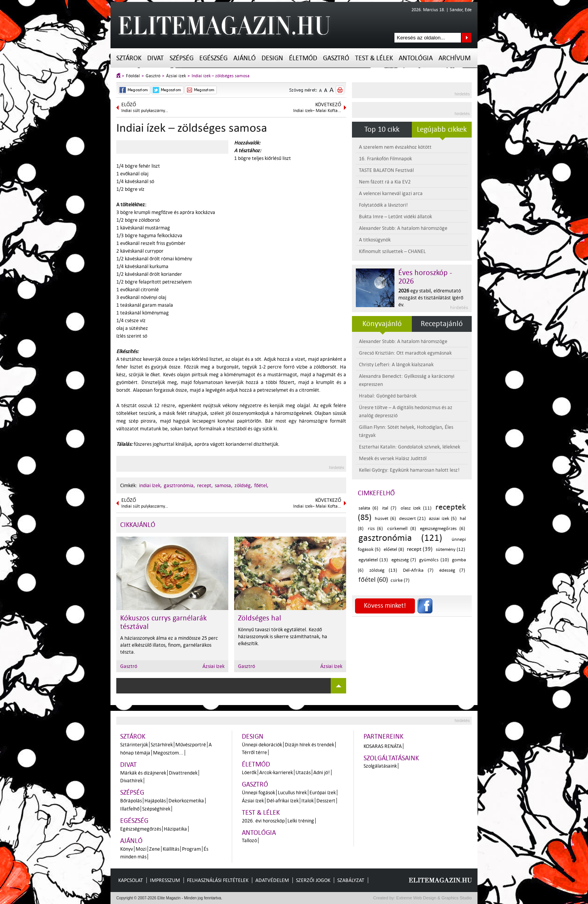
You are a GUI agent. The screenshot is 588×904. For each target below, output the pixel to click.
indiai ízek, (150, 485)
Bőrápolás (131, 801)
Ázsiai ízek (176, 76)
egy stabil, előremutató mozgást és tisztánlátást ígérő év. (431, 298)
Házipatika (175, 829)
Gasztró (336, 58)
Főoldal (133, 76)
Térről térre (254, 752)
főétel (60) (373, 580)
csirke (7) (400, 580)
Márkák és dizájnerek (143, 773)
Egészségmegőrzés (141, 829)
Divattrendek (183, 773)
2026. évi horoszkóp (263, 821)
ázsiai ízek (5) (443, 519)
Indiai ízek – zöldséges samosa (221, 76)
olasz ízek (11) (416, 508)
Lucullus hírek (292, 793)
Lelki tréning (301, 821)
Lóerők (249, 772)
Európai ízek (323, 793)
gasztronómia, (179, 485)
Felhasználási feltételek (218, 880)
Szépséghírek (156, 809)
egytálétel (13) (373, 560)
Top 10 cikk (382, 129)
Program (191, 849)
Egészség (213, 58)
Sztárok (129, 58)
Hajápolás (155, 801)
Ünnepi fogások (258, 793)
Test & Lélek (374, 58)
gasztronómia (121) (400, 538)
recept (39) (420, 549)
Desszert (326, 801)
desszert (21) (412, 519)
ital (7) (389, 508)
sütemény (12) (450, 550)
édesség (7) (452, 570)
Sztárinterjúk (134, 745)
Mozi (141, 849)
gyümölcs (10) (434, 560)
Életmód (303, 58)
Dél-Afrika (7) (418, 570)
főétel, (261, 485)
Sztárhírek (162, 745)
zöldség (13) (383, 570)
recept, (205, 485)
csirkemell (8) (402, 529)
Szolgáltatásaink (391, 758)
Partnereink (383, 737)
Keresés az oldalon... (466, 38)
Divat (155, 58)
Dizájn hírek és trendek (309, 745)
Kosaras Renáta (383, 746)
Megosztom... (168, 753)
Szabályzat (351, 880)
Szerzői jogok (313, 880)
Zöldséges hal (260, 618)
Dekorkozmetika (186, 801)
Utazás (303, 772)
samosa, (224, 485)
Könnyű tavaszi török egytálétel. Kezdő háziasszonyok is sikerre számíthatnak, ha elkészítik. (283, 636)
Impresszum (165, 880)
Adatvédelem (272, 880)
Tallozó (249, 840)
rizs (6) (376, 529)
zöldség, (243, 485)
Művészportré (191, 745)
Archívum (455, 58)
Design (272, 58)
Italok (308, 801)
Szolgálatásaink (380, 766)
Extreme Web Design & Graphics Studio (434, 898)
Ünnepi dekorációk (262, 745)
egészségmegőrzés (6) (443, 529)
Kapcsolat (131, 880)
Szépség (182, 58)
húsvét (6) (385, 519)
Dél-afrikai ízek (283, 801)
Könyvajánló (382, 324)
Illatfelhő (130, 809)
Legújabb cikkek (442, 129)
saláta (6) (368, 508)
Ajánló (245, 58)
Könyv (127, 849)
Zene (155, 849)
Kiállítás (171, 849)
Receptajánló (442, 324)
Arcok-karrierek (276, 772)
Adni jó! (322, 772)
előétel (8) (394, 550)
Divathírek (131, 781)
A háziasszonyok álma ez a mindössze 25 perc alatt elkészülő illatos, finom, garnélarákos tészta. (169, 645)
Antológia (416, 58)
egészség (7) (404, 560)
